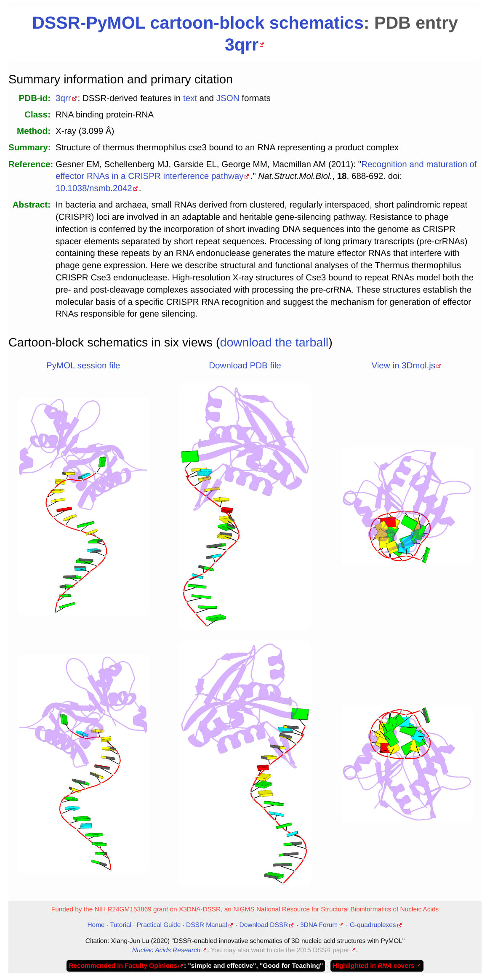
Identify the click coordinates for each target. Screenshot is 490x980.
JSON (228, 98)
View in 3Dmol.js (403, 366)
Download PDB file (245, 366)
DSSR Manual (207, 925)
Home (96, 925)
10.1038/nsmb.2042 (94, 188)
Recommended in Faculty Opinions (123, 966)
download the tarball (274, 343)
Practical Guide (159, 925)
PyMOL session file (83, 366)
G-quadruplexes (373, 925)
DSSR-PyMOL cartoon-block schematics (198, 23)
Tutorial (121, 925)
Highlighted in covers (373, 966)
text (190, 98)
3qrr (242, 45)
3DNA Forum (319, 925)
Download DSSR (264, 925)
